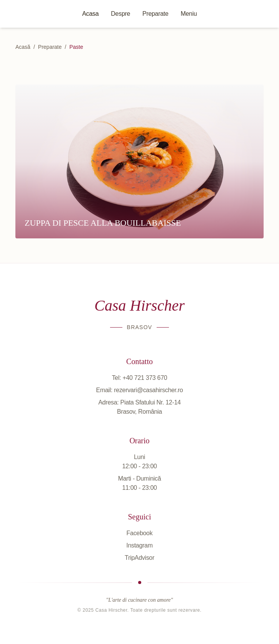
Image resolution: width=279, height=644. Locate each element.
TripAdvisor (139, 558)
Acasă (23, 47)
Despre (120, 14)
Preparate (155, 14)
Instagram (139, 545)
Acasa (90, 14)
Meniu (189, 14)
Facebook (140, 533)
